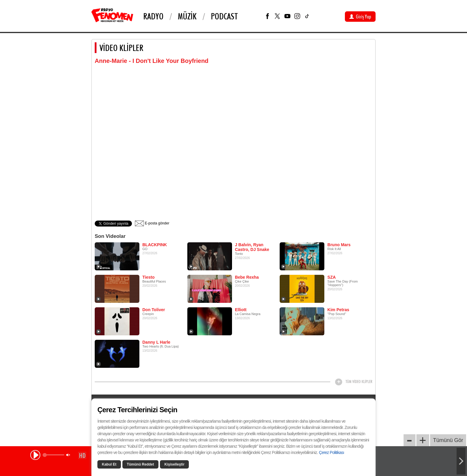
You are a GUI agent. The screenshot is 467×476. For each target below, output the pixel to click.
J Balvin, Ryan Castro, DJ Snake (252, 247)
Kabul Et (109, 464)
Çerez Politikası (331, 452)
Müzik (187, 16)
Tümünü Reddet (140, 464)
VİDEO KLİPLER (121, 48)
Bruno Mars (339, 245)
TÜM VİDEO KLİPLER (359, 382)
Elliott (241, 310)
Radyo (153, 16)
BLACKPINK (155, 245)
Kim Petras (338, 310)
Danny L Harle (156, 342)
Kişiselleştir (174, 464)
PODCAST (224, 16)
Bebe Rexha (247, 277)
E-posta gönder (152, 223)
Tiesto (148, 277)
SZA (331, 277)
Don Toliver (154, 310)
